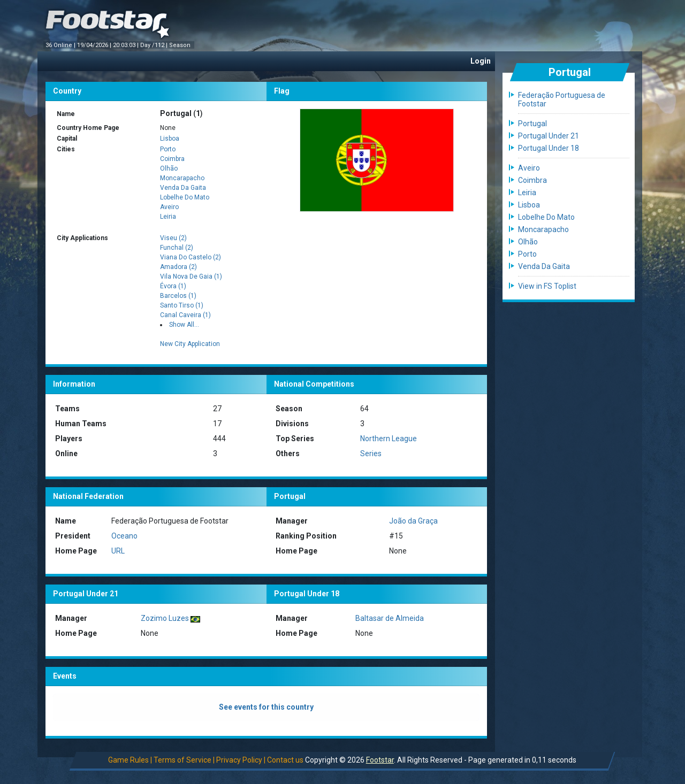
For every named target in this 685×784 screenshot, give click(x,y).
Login (481, 61)
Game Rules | (130, 760)
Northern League (389, 439)
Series (371, 454)
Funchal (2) (177, 248)
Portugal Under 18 (549, 148)
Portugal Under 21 (549, 136)
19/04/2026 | (95, 45)
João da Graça (413, 521)
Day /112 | (155, 45)
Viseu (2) (173, 238)
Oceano (124, 536)
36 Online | (61, 45)
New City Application (190, 344)
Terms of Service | (184, 760)
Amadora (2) (178, 267)
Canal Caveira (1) (185, 315)
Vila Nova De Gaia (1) (191, 276)
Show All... (184, 325)
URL (118, 551)
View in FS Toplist (547, 286)
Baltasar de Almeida (390, 618)
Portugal (532, 124)
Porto (168, 149)
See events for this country (266, 707)
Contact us (285, 760)
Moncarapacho (182, 178)
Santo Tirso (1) (182, 305)
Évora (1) (173, 286)
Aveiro (169, 207)
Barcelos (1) (178, 296)
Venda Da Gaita (183, 188)
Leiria (168, 217)
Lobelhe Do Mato (185, 197)
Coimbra (172, 159)
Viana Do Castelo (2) (191, 257)
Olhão (169, 168)
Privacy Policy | (241, 760)
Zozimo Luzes (165, 618)
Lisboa (170, 139)
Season (181, 45)
